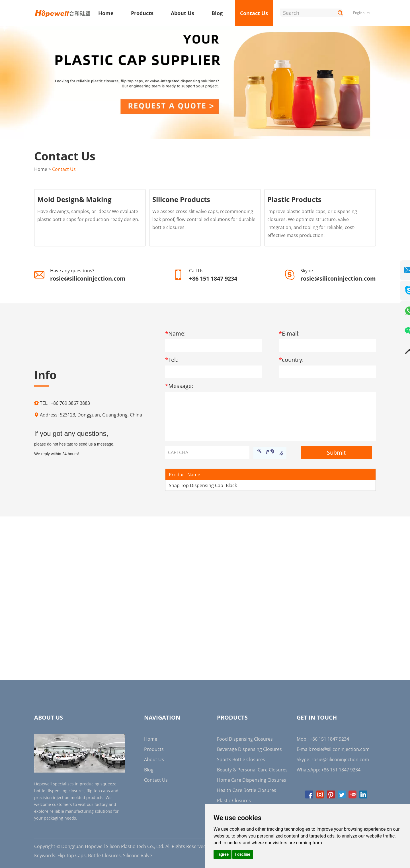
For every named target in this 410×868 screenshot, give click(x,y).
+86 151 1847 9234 (341, 769)
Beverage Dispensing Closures (249, 749)
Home (106, 13)
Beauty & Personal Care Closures (252, 769)
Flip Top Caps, (72, 855)
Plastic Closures (234, 800)
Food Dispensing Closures (245, 739)
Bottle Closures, (105, 855)
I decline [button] (243, 854)
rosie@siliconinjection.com (88, 278)
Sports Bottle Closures (241, 759)
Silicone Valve (138, 855)
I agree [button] (223, 854)
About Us (183, 13)
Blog (217, 13)
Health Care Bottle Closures (247, 790)
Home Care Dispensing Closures (252, 780)
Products (142, 13)
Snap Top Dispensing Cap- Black (203, 485)
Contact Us (254, 13)
